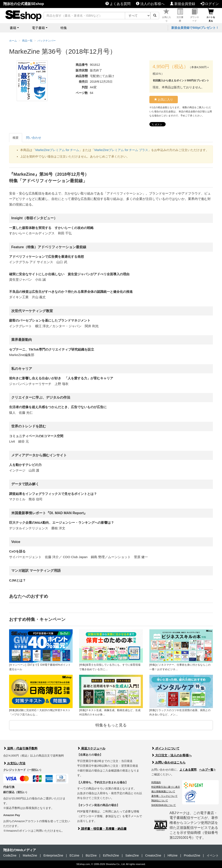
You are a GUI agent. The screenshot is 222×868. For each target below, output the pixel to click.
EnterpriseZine (53, 855)
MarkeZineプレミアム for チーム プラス (121, 150)
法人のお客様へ (150, 4)
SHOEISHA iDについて (164, 805)
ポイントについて (165, 748)
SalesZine (132, 855)
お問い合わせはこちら (168, 762)
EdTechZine (111, 855)
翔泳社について (160, 800)
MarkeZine (30, 855)
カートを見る (211, 15)
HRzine (173, 855)
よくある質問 (118, 4)
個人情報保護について (163, 791)
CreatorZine (153, 855)
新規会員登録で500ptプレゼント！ (195, 28)
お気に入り (166, 15)
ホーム (13, 41)
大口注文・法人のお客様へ (171, 755)
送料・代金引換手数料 (20, 748)
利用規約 (156, 782)
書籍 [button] (13, 28)
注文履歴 (180, 15)
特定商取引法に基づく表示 (166, 787)
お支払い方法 (14, 763)
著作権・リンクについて (164, 796)
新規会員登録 (183, 4)
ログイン (210, 4)
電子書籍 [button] (38, 28)
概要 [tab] (16, 138)
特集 (64, 28)
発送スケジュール (91, 748)
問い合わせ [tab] (34, 138)
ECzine (74, 855)
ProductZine (192, 855)
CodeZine (10, 855)
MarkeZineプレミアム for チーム (57, 150)
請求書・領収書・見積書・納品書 (102, 829)
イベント (213, 855)
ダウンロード (194, 15)
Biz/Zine (91, 855)
